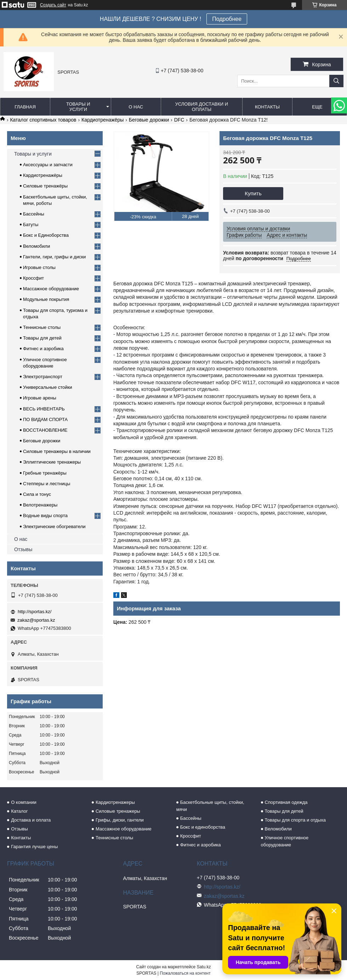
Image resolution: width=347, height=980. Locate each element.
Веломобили (36, 246)
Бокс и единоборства (203, 827)
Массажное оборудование (51, 289)
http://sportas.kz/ (35, 612)
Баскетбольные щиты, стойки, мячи (210, 806)
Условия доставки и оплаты (202, 107)
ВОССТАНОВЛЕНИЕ (45, 430)
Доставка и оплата (31, 820)
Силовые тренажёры (45, 186)
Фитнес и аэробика (43, 349)
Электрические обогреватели (54, 527)
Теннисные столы (42, 327)
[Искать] (336, 81)
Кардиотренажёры (103, 120)
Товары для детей (42, 338)
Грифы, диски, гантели (120, 820)
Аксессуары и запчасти (48, 165)
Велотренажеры (40, 505)
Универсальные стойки (48, 387)
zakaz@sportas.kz (36, 620)
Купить (253, 193)
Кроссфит (33, 278)
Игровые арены (40, 398)
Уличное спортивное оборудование (285, 841)
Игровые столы (39, 267)
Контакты (267, 107)
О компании (24, 802)
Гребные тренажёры (45, 473)
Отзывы (23, 549)
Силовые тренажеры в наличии (57, 451)
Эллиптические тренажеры (52, 462)
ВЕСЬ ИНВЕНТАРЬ (44, 409)
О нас (136, 107)
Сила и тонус (37, 494)
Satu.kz (204, 967)
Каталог (19, 811)
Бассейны (34, 214)
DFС (179, 120)
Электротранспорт (43, 377)
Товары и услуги (78, 107)
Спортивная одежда (286, 802)
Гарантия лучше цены (34, 847)
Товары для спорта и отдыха (295, 820)
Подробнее (227, 19)
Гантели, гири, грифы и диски (54, 257)
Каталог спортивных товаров (43, 120)
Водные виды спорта (45, 516)
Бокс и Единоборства (46, 235)
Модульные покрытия (46, 299)
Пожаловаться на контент (185, 973)
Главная (25, 107)
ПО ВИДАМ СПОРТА (45, 419)
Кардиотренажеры (115, 802)
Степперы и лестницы (47, 484)
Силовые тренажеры (118, 811)
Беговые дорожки (149, 120)
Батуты (31, 225)
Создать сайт (53, 5)
